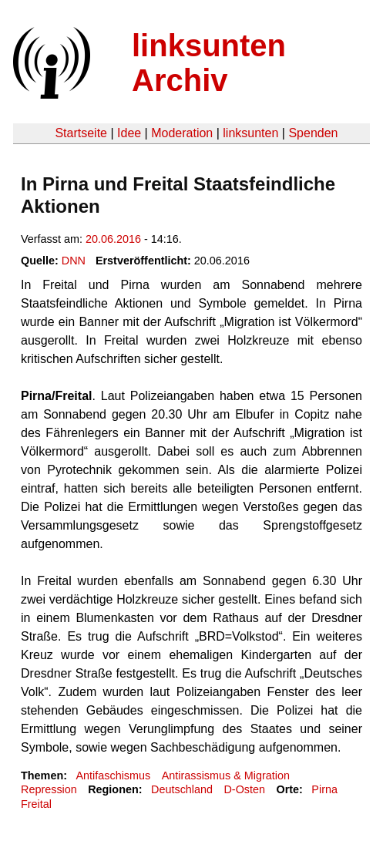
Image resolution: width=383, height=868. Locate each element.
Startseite (81, 133)
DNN (74, 261)
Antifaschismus (113, 775)
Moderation (182, 133)
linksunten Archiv (209, 63)
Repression (49, 789)
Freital (36, 804)
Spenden (313, 133)
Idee (129, 133)
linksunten (250, 133)
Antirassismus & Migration (226, 775)
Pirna (324, 789)
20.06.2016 (113, 239)
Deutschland (182, 789)
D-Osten (244, 789)
